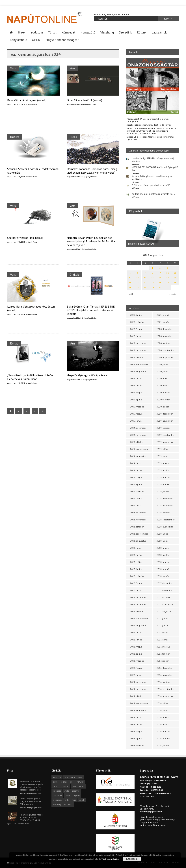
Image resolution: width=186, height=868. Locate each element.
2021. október (137, 696)
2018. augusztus (165, 527)
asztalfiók (57, 777)
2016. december (165, 668)
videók (82, 800)
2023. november (138, 520)
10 (168, 273)
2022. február (137, 668)
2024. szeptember (139, 449)
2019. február (163, 484)
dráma (64, 782)
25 (175, 282)
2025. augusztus (138, 371)
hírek (74, 786)
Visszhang (107, 32)
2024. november (138, 435)
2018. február (163, 569)
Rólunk (142, 32)
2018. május (163, 548)
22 (153, 282)
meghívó (76, 791)
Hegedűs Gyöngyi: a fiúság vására (87, 375)
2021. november (138, 689)
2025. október (137, 357)
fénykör (80, 782)
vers (74, 800)
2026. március (137, 322)
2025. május (136, 393)
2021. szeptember (139, 703)
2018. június (163, 541)
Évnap (14, 343)
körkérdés (57, 791)
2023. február (137, 583)
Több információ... (110, 859)
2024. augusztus (138, 456)
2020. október (163, 343)
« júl (131, 294)
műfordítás (57, 795)
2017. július (162, 618)
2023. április (136, 569)
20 (138, 282)
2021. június (136, 724)
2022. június (136, 640)
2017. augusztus (165, 611)
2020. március (164, 393)
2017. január (163, 661)
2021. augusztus (138, 710)
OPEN (36, 40)
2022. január (136, 675)
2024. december (138, 428)
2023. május (136, 562)
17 (168, 278)
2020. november (165, 336)
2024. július (136, 463)
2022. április (136, 654)
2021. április (136, 738)
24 (168, 282)
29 (153, 287)
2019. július (162, 449)
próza (67, 795)
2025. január (136, 421)
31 (168, 287)
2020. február (163, 400)
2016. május (163, 717)
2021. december (138, 682)
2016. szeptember (166, 689)
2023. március (137, 576)
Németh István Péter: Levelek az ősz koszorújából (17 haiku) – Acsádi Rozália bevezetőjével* (91, 241)
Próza (73, 137)
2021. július (136, 717)
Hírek (22, 32)
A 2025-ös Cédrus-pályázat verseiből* (151, 185)
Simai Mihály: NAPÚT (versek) (84, 100)
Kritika (15, 137)
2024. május (136, 477)
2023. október (137, 527)
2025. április (136, 400)
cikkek (80, 777)
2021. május (136, 731)
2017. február (163, 654)
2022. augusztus (138, 626)
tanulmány (57, 800)
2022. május (136, 647)
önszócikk (68, 804)
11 (175, 273)
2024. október (137, 442)
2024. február (137, 498)
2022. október (137, 611)
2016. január (163, 746)
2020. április (163, 385)
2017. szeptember (165, 604)
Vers (13, 68)
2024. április (136, 484)
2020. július (162, 364)
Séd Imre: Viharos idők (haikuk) (25, 238)
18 (175, 278)
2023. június (136, 555)
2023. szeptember (139, 534)
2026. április (136, 315)
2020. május (163, 378)
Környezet (68, 32)
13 (138, 278)
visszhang (57, 804)
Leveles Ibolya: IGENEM (141, 244)
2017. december (165, 583)
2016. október (163, 682)
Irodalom (37, 32)
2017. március (163, 647)
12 (130, 278)
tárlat (67, 800)
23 (160, 282)
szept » (173, 294)
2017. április (163, 640)
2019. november (165, 421)
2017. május (163, 633)
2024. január (136, 506)
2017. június (162, 626)
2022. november (138, 604)
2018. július (162, 534)
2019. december (165, 414)
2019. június (163, 456)
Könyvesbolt (18, 40)
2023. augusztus (138, 541)
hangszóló (65, 786)
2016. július (162, 703)
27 (138, 287)
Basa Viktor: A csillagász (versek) (27, 100)
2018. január (163, 576)
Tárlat (52, 32)
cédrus (56, 782)
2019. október (163, 428)
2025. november (138, 350)
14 (145, 278)
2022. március (137, 661)
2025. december (138, 343)
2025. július (136, 378)
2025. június (136, 385)
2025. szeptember (139, 364)
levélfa (67, 791)
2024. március (137, 491)
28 (145, 287)
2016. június (163, 710)
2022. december (138, 597)
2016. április (163, 724)
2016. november (165, 675)
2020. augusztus (165, 357)
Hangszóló (88, 32)
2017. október (163, 597)
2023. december (138, 513)
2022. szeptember (139, 618)
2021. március (137, 746)
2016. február (163, 738)
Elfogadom (132, 859)
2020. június (163, 371)
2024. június (136, 470)
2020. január (163, 407)
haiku (55, 786)
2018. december (165, 498)
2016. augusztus (165, 696)
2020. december (165, 329)
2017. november (165, 590)
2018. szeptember (166, 520)
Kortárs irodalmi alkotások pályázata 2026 (153, 194)
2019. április (163, 470)
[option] (153, 232)
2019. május (163, 463)
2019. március (164, 477)
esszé (72, 782)
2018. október (163, 513)
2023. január (136, 590)
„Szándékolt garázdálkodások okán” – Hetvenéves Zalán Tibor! (30, 377)
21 (145, 282)
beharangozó (69, 777)
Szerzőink (125, 32)
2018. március (164, 562)
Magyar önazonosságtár (62, 40)
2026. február (137, 329)
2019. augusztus (165, 442)
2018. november (165, 506)
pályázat (76, 795)
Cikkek (74, 275)
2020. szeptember (166, 350)
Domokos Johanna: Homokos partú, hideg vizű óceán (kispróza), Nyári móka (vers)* (92, 171)
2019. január (163, 491)
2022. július (136, 633)
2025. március (137, 407)
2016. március (164, 731)
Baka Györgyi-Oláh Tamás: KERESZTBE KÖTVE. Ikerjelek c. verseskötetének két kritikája (91, 310)
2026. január (136, 336)
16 (160, 278)
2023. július (136, 548)
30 (160, 287)
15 (153, 278)
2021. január (163, 322)
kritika (82, 786)
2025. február (137, 414)
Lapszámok (159, 32)
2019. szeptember (166, 435)
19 (130, 282)
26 (130, 287)
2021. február (163, 315)
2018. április (163, 555)
